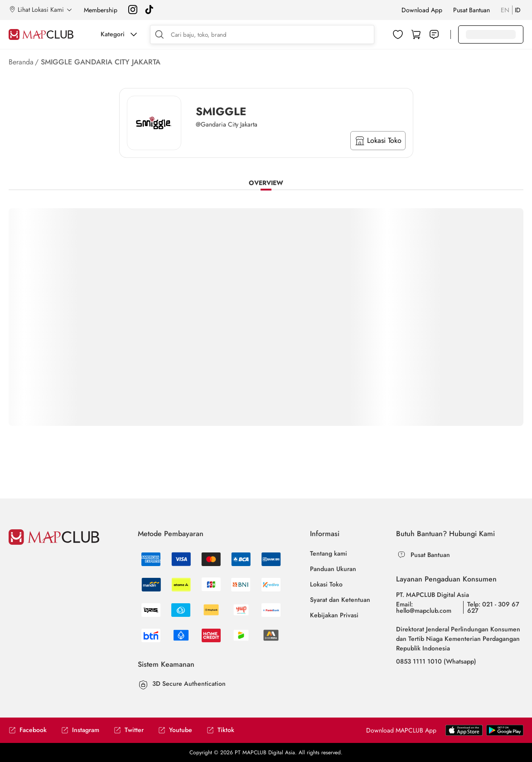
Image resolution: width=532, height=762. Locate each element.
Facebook (28, 730)
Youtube (175, 730)
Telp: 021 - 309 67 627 (493, 607)
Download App (422, 10)
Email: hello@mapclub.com (424, 607)
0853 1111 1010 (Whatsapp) (436, 661)
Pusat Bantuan (472, 10)
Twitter (129, 730)
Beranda (21, 62)
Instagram (80, 730)
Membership (101, 10)
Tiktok (220, 730)
